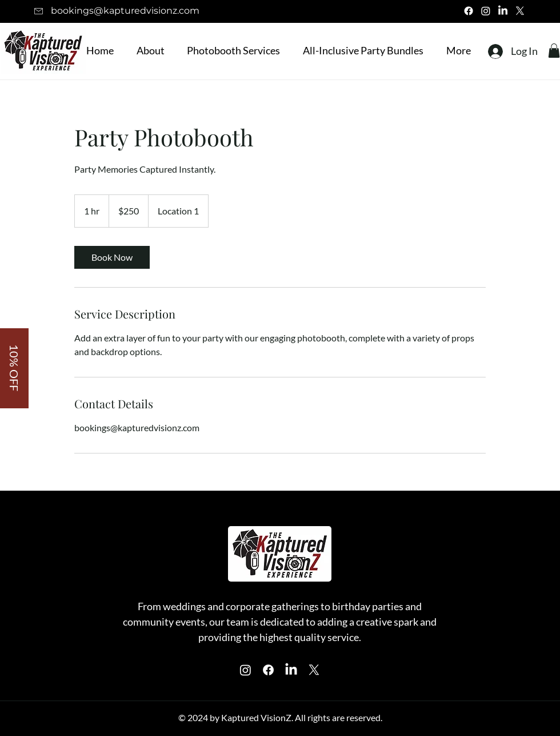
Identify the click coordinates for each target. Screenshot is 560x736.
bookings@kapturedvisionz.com (125, 11)
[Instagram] (486, 11)
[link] (112, 257)
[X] (520, 11)
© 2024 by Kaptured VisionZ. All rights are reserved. (280, 717)
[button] (231, 50)
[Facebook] (469, 11)
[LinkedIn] (503, 11)
